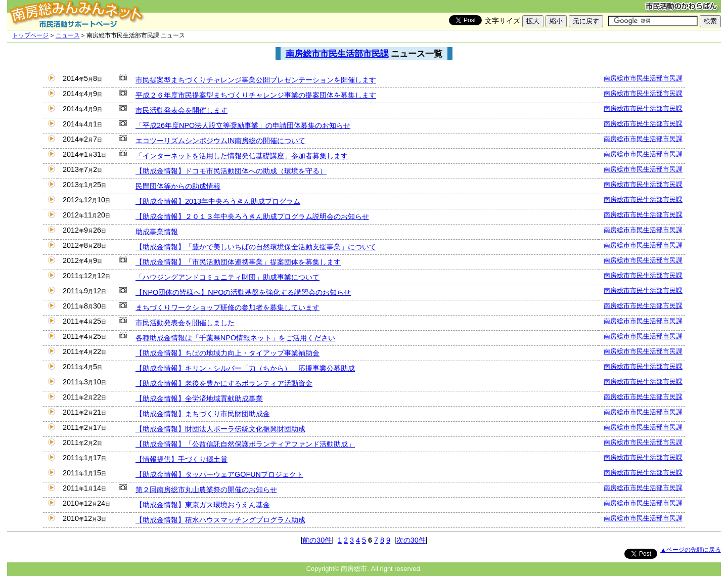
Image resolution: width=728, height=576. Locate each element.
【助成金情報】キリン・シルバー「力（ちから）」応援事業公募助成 (245, 368)
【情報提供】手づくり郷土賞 (181, 459)
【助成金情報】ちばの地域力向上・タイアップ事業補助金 (227, 353)
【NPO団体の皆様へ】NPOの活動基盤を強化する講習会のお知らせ (243, 292)
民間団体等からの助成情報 (178, 186)
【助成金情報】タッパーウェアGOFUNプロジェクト (219, 474)
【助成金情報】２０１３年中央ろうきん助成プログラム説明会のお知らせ (252, 216)
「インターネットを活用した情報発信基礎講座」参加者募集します (242, 156)
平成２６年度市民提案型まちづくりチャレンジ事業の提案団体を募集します (256, 95)
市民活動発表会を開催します (181, 110)
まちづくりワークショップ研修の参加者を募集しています (227, 307)
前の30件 (317, 540)
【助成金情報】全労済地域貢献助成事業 (199, 398)
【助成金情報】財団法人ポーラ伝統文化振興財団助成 (220, 429)
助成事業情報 (157, 232)
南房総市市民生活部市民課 (337, 54)
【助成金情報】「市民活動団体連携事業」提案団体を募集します (238, 262)
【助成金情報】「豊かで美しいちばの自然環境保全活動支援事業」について (256, 247)
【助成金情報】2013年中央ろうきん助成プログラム (218, 201)
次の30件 (411, 540)
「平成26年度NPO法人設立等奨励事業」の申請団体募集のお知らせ (243, 125)
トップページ (30, 35)
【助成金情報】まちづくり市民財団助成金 (203, 414)
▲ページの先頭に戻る (690, 550)
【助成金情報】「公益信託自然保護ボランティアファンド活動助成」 (245, 444)
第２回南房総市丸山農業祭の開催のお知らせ (206, 490)
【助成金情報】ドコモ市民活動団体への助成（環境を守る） (231, 171)
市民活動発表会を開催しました (185, 323)
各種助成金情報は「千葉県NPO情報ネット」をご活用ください (235, 338)
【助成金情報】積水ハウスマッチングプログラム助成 (220, 520)
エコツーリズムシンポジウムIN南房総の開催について (220, 141)
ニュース (68, 35)
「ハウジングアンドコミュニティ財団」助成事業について (227, 277)
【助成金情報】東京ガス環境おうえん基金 (203, 505)
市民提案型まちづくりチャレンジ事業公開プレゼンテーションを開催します (256, 80)
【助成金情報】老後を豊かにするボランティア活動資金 (224, 383)
